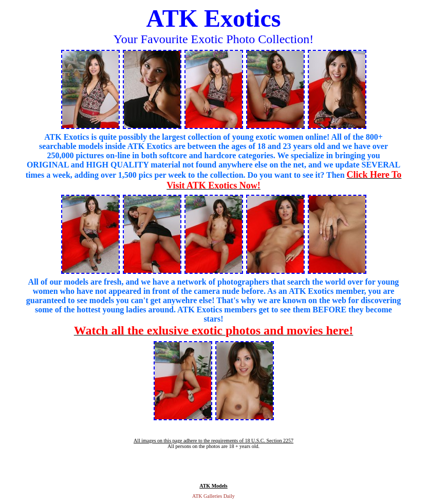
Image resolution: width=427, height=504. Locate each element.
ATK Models (214, 486)
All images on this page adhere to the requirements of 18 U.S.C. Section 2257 (214, 441)
